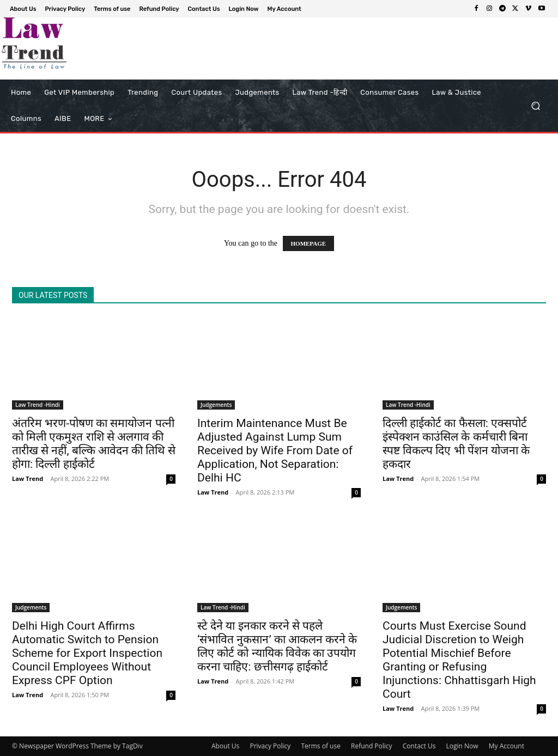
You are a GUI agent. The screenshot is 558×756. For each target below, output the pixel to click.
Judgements (216, 405)
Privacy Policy (270, 746)
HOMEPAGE (309, 243)
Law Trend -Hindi (38, 405)
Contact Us (419, 746)
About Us (225, 746)
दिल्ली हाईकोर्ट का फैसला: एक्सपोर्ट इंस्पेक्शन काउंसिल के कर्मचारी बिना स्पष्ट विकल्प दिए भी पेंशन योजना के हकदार (456, 444)
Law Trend (28, 478)
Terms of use (320, 746)
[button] (535, 106)
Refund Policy (372, 746)
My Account (507, 746)
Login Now (462, 746)
